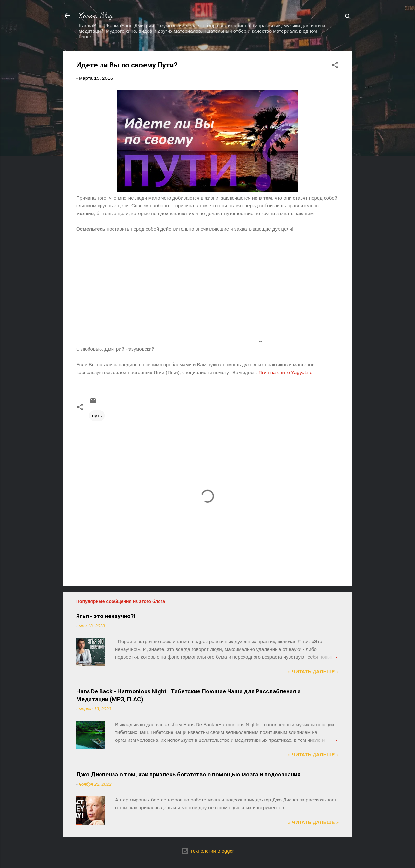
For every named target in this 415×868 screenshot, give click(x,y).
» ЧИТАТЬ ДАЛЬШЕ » (313, 672)
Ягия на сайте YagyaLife (286, 372)
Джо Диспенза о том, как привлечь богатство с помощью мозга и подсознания (188, 774)
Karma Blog (96, 15)
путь (97, 416)
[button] (335, 66)
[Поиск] (348, 18)
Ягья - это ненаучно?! (106, 616)
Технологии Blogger (207, 851)
